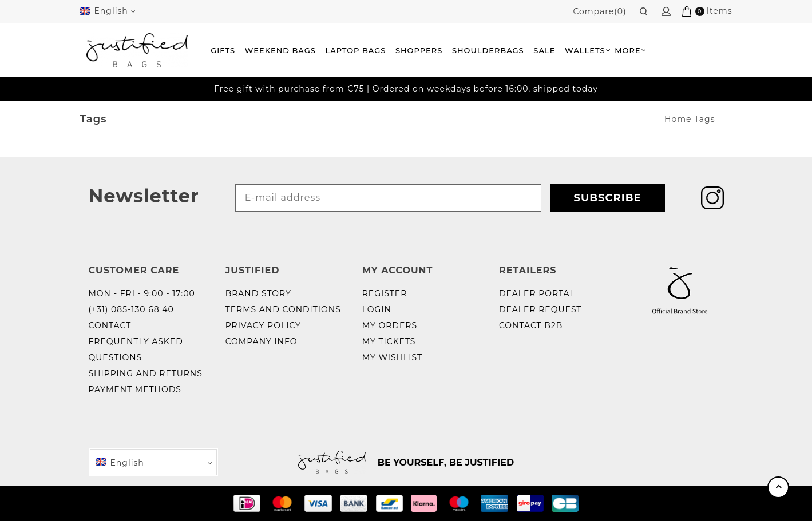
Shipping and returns (146, 373)
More (628, 50)
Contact (110, 325)
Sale (544, 50)
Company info (262, 341)
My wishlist (392, 357)
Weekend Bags (280, 50)
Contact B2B (531, 325)
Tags (704, 119)
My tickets (389, 341)
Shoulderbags (488, 50)
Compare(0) (599, 11)
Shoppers (419, 50)
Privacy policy (263, 325)
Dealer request (540, 309)
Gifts (223, 50)
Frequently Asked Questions (136, 349)
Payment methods (135, 389)
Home (678, 119)
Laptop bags (356, 50)
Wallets (585, 50)
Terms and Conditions (283, 309)
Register (385, 293)
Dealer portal (537, 293)
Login (377, 309)
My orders (390, 325)
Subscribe (608, 198)
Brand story (258, 293)
